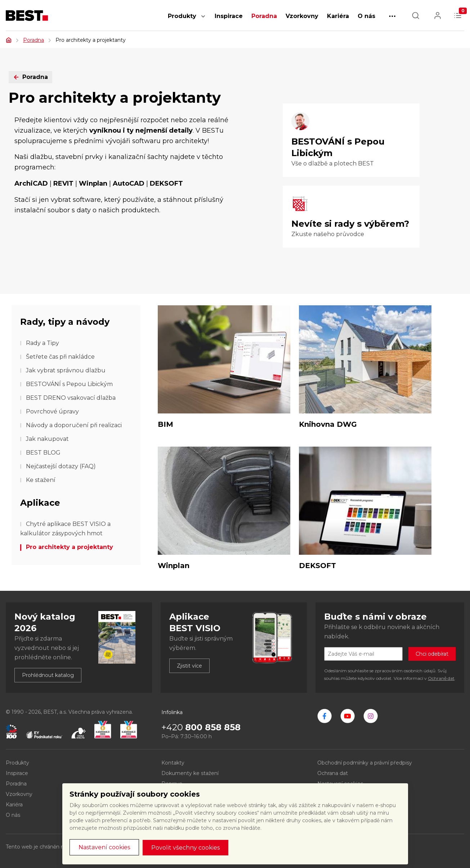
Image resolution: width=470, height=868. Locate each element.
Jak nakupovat (47, 439)
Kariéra (338, 16)
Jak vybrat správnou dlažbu (66, 370)
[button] (203, 20)
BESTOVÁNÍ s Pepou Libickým (69, 384)
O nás (366, 16)
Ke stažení (41, 480)
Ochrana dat (333, 773)
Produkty (182, 16)
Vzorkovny (302, 16)
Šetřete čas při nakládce (60, 357)
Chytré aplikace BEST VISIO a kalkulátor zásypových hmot (65, 529)
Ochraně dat (441, 678)
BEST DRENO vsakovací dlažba (71, 398)
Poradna (264, 16)
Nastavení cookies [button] (104, 847)
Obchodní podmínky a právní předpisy (365, 763)
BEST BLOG (43, 453)
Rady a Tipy (42, 343)
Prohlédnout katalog (48, 675)
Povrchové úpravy (52, 411)
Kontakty (173, 763)
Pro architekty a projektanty (70, 547)
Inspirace (229, 16)
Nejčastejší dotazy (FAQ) (61, 466)
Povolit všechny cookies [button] (185, 848)
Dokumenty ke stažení (190, 773)
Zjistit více (189, 666)
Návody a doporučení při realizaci (74, 425)
